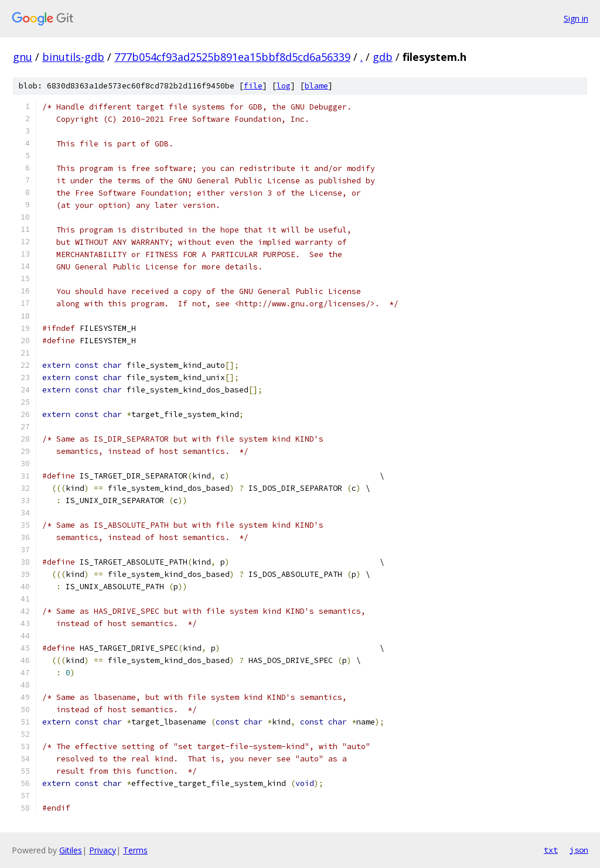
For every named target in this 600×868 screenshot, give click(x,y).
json (579, 850)
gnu (23, 57)
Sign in (576, 18)
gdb (383, 57)
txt (551, 850)
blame (316, 86)
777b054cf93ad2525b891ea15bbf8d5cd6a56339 (232, 57)
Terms (135, 850)
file (253, 86)
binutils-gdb (73, 57)
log (284, 86)
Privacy (103, 850)
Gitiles (71, 850)
